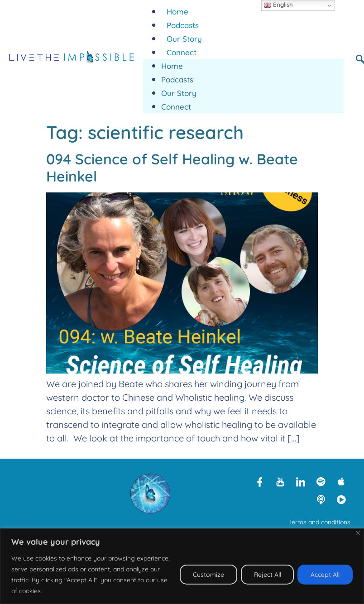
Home (177, 12)
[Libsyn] (321, 499)
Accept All (325, 575)
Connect (182, 52)
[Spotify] (321, 481)
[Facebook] (260, 481)
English (278, 5)
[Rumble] (341, 499)
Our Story (184, 39)
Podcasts (183, 25)
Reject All (267, 575)
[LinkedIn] (301, 481)
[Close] (358, 533)
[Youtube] (280, 481)
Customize (208, 575)
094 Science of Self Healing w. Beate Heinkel (172, 168)
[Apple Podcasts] (341, 481)
